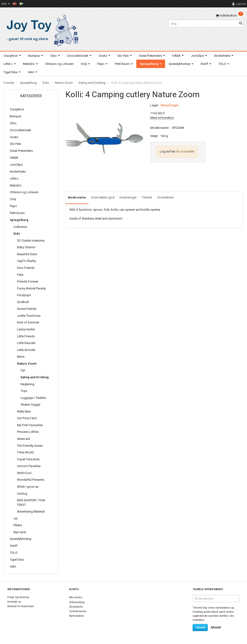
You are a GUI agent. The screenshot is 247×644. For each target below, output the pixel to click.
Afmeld (216, 627)
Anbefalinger (128, 197)
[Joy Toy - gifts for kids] (41, 29)
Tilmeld (200, 627)
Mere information (162, 118)
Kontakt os (14, 602)
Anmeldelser (166, 197)
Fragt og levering (18, 597)
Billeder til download (21, 606)
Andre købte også (103, 197)
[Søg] (241, 24)
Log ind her (168, 151)
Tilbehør (147, 197)
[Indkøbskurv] (230, 15)
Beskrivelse (77, 197)
